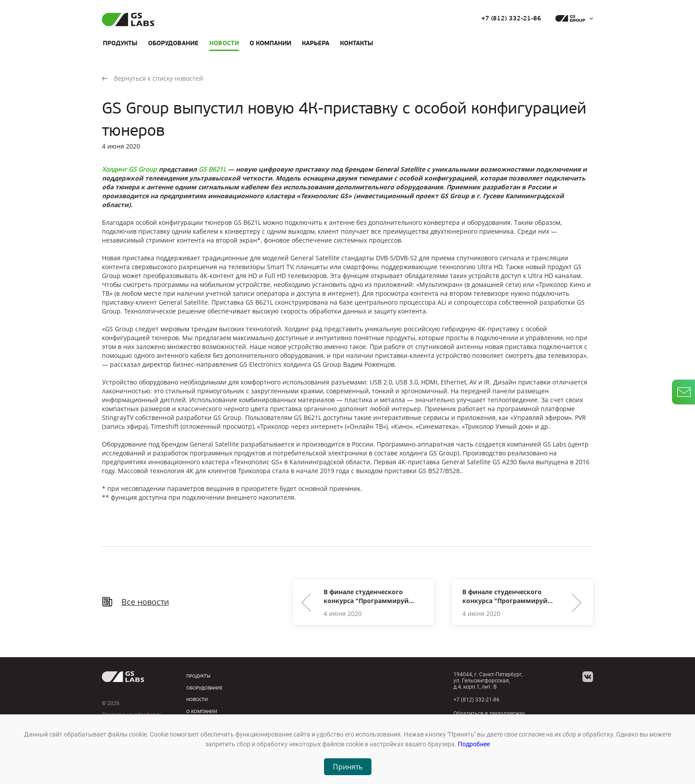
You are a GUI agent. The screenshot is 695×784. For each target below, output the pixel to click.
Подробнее (474, 744)
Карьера (316, 43)
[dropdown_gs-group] (572, 19)
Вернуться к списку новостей (152, 78)
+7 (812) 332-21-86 (511, 19)
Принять (348, 767)
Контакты (357, 43)
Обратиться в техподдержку (489, 713)
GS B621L (212, 169)
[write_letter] (683, 392)
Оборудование (173, 43)
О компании (270, 43)
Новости (224, 43)
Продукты (120, 43)
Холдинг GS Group (129, 169)
